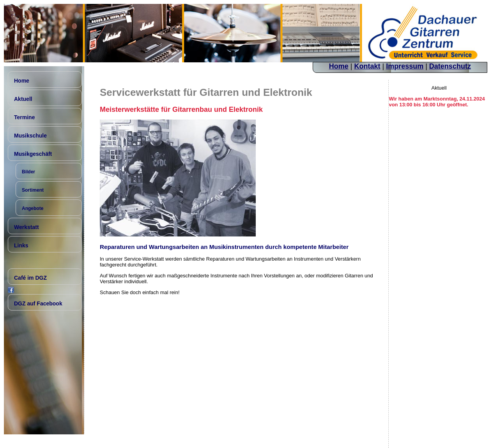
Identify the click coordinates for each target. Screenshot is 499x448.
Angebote (33, 208)
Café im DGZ (30, 278)
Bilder (28, 172)
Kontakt (367, 66)
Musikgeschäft (33, 154)
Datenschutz (450, 66)
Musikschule (30, 136)
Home (339, 66)
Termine (24, 117)
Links (21, 245)
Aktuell (23, 99)
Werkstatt (27, 227)
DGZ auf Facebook (38, 303)
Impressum (405, 66)
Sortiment (33, 190)
